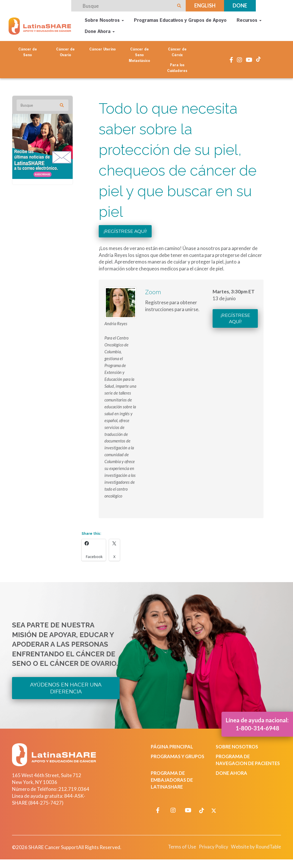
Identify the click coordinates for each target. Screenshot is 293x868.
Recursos (249, 20)
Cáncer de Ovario (65, 51)
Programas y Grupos (179, 756)
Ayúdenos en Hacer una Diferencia (66, 687)
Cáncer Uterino (102, 48)
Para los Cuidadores (177, 67)
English (205, 5)
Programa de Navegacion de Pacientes (236, 763)
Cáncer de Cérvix (177, 51)
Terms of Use (176, 853)
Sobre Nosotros (104, 20)
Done (240, 5)
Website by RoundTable (254, 853)
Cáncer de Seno (28, 51)
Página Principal (173, 746)
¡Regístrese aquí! (125, 230)
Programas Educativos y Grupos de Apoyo (180, 20)
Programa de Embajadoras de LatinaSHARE (173, 786)
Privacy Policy (209, 853)
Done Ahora (100, 31)
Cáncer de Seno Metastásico (139, 54)
